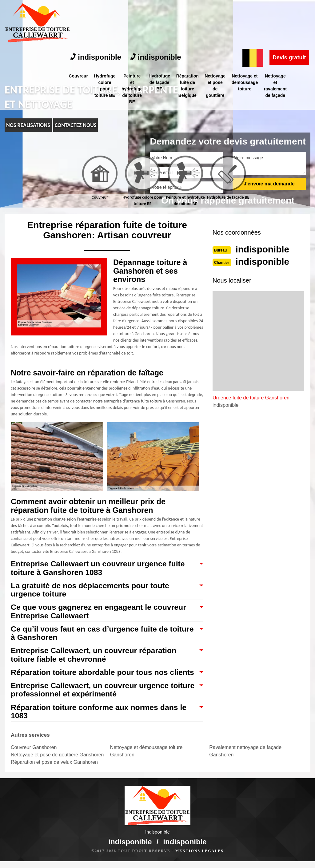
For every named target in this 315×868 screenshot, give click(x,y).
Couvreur (78, 29)
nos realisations (28, 125)
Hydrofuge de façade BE (162, 35)
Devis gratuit (289, 10)
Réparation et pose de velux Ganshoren (54, 772)
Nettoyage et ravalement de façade (281, 38)
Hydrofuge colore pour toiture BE (106, 38)
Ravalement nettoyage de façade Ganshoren (245, 761)
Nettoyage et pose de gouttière (219, 38)
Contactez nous (76, 125)
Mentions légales (199, 858)
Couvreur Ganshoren (34, 757)
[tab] (100, 178)
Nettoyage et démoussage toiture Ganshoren (146, 761)
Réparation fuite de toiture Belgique (191, 38)
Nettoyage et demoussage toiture (249, 35)
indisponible (96, 10)
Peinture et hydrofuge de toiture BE (134, 42)
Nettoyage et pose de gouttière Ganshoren (57, 764)
